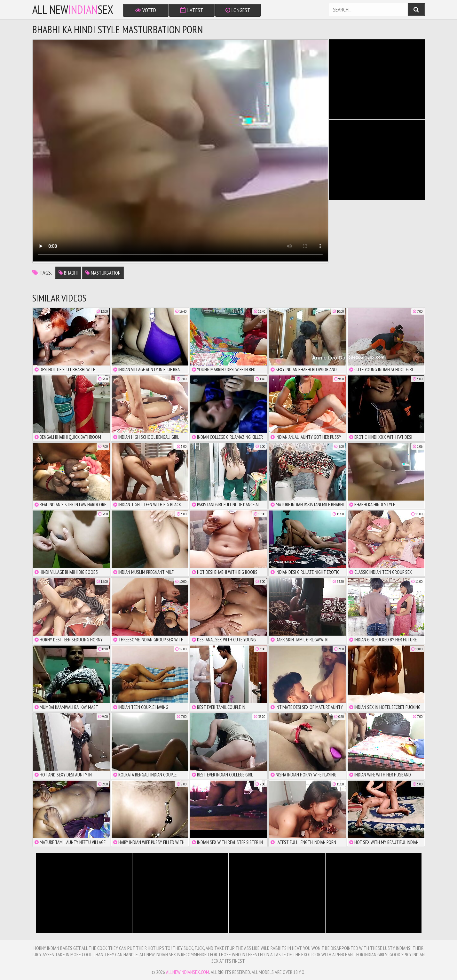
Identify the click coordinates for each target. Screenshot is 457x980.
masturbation (103, 273)
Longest (238, 10)
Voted (146, 10)
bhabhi (68, 273)
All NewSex (73, 10)
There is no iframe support (377, 79)
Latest (192, 10)
